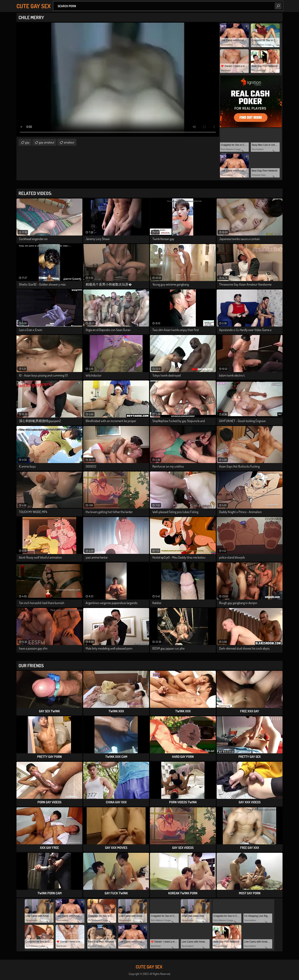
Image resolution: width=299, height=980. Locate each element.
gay (27, 142)
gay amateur (47, 142)
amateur (69, 142)
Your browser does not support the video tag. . (118, 80)
